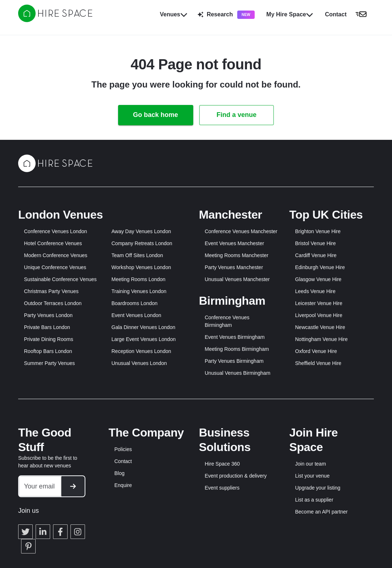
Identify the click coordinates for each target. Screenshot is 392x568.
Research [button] (226, 15)
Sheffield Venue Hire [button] (318, 363)
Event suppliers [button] (222, 488)
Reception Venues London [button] (141, 351)
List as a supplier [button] (314, 500)
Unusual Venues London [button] (139, 363)
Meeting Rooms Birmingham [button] (237, 349)
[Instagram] (78, 523)
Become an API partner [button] (321, 512)
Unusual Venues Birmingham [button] (238, 373)
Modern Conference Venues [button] (56, 255)
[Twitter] (25, 523)
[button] (348, 15)
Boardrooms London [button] (135, 303)
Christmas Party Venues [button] (51, 291)
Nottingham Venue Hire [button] (321, 339)
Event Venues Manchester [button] (235, 243)
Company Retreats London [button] (142, 243)
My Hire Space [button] (290, 15)
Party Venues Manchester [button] (234, 267)
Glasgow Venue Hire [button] (318, 279)
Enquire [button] (123, 485)
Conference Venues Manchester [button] (241, 231)
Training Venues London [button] (139, 291)
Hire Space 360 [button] (223, 464)
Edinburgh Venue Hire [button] (320, 267)
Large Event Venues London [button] (144, 339)
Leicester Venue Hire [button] (319, 303)
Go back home (155, 115)
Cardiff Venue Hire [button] (316, 255)
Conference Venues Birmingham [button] (227, 321)
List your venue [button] (312, 476)
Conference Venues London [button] (56, 231)
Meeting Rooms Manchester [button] (237, 255)
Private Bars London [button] (47, 327)
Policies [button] (123, 449)
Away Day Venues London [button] (141, 231)
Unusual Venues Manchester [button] (237, 279)
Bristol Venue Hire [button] (315, 243)
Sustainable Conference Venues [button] (60, 279)
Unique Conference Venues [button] (55, 267)
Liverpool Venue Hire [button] (319, 315)
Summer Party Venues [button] (49, 363)
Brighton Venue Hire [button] (318, 231)
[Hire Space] (55, 20)
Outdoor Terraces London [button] (53, 303)
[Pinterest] (28, 537)
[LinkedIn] (43, 523)
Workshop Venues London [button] (141, 267)
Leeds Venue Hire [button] (315, 291)
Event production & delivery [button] (236, 476)
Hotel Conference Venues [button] (53, 243)
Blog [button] (120, 473)
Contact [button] (123, 461)
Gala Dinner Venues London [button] (144, 327)
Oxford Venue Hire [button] (316, 351)
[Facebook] (60, 523)
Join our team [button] (310, 464)
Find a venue (237, 115)
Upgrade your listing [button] (318, 488)
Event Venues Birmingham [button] (235, 337)
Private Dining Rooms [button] (49, 339)
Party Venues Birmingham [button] (234, 361)
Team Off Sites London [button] (137, 255)
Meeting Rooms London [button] (139, 279)
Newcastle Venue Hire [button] (320, 327)
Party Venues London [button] (48, 315)
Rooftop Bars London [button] (48, 351)
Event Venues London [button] (136, 315)
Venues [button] (174, 15)
